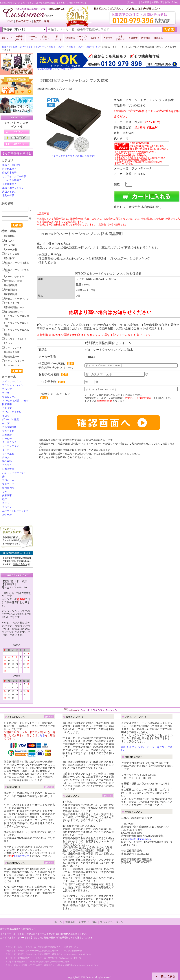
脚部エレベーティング (16, 299)
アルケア (7, 389)
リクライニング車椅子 (14, 177)
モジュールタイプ (13, 361)
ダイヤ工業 (8, 454)
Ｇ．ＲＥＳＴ (9, 442)
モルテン (7, 507)
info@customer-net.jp (140, 839)
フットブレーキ (12, 348)
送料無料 (8, 236)
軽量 (6, 335)
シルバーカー (32, 38)
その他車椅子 (9, 184)
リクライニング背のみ (16, 330)
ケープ (6, 423)
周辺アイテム (9, 192)
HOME (9, 21)
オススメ (8, 241)
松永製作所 (8, 488)
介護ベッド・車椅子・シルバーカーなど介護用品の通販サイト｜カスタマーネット (43, 947)
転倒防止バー (11, 357)
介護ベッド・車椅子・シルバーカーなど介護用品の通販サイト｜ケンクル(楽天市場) (44, 951)
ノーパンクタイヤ (13, 277)
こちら (41, 735)
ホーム (58, 922)
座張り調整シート (13, 312)
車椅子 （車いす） (19, 38)
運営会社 (70, 922)
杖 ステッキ (57, 38)
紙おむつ (95, 38)
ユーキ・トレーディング (15, 511)
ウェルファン (9, 397)
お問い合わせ (171, 2)
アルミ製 (8, 245)
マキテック (8, 484)
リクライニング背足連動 (16, 318)
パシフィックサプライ (14, 473)
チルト (7, 343)
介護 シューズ (45, 38)
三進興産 (7, 435)
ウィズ (6, 393)
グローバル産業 (11, 420)
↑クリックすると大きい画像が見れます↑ (74, 156)
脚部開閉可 (10, 290)
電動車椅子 (8, 196)
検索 (17, 225)
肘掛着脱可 (10, 285)
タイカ (6, 450)
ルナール (7, 515)
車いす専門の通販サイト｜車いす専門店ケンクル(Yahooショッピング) (37, 962)
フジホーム (8, 480)
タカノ (6, 458)
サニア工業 (8, 431)
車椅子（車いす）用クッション (84, 47)
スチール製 (10, 250)
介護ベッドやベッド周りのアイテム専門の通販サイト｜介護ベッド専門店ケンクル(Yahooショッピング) (52, 965)
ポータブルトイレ (82, 38)
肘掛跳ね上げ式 (12, 281)
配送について (22, 856)
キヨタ (6, 416)
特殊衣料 (7, 461)
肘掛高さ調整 (11, 352)
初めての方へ (23, 21)
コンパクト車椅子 (12, 180)
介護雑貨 (133, 38)
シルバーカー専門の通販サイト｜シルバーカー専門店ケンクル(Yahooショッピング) (43, 958)
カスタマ (7, 408)
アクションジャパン (13, 385)
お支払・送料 (41, 21)
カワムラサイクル (12, 412)
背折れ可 (8, 258)
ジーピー (7, 439)
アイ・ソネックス (12, 382)
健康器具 (158, 38)
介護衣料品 (70, 38)
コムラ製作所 (9, 427)
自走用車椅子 (9, 169)
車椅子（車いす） (58, 47)
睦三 (5, 499)
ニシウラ (7, 465)
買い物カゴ (133, 2)
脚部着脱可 (10, 294)
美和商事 (7, 496)
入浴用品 (108, 38)
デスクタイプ (11, 303)
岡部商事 (7, 404)
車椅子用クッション (13, 188)
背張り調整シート (13, 308)
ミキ (5, 492)
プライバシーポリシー (113, 922)
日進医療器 (8, 469)
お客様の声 (157, 2)
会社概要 (145, 2)
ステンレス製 (11, 254)
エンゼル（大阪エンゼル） (16, 401)
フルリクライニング (14, 339)
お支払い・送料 (88, 922)
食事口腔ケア (120, 38)
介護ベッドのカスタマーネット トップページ (24, 47)
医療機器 (146, 38)
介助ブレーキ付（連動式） (16, 264)
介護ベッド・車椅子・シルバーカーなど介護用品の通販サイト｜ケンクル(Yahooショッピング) (48, 954)
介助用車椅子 (9, 173)
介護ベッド (7, 38)
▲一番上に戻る (165, 976)
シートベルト (11, 365)
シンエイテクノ (11, 446)
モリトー (7, 503)
